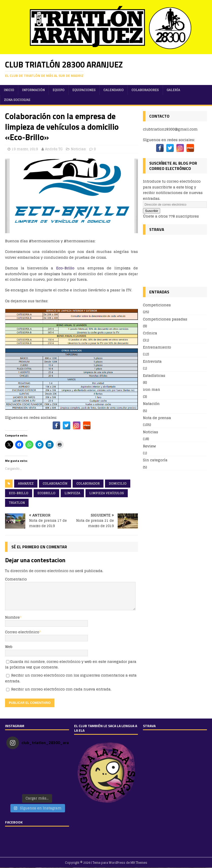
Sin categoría (155, 460)
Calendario (114, 90)
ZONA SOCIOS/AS (17, 100)
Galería (173, 90)
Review (149, 446)
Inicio (9, 90)
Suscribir (152, 211)
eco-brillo (19, 493)
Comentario (16, 579)
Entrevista (152, 361)
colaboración (55, 483)
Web (9, 647)
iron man (152, 389)
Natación (151, 404)
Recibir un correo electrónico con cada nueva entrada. (61, 689)
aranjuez (26, 483)
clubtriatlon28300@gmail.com (170, 129)
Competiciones (157, 305)
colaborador (88, 483)
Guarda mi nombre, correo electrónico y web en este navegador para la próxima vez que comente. (71, 664)
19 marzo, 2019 (25, 149)
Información (33, 90)
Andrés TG (54, 149)
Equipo (59, 90)
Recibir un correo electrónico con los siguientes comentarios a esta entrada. (71, 678)
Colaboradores (145, 90)
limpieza (72, 493)
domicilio (118, 483)
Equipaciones (84, 90)
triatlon (17, 503)
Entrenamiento (157, 347)
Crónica (150, 333)
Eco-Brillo (65, 268)
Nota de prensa (157, 418)
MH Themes (139, 863)
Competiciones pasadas (165, 319)
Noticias (78, 149)
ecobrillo (46, 493)
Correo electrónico (22, 632)
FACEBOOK (14, 822)
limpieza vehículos (107, 493)
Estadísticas (154, 375)
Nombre (12, 617)
